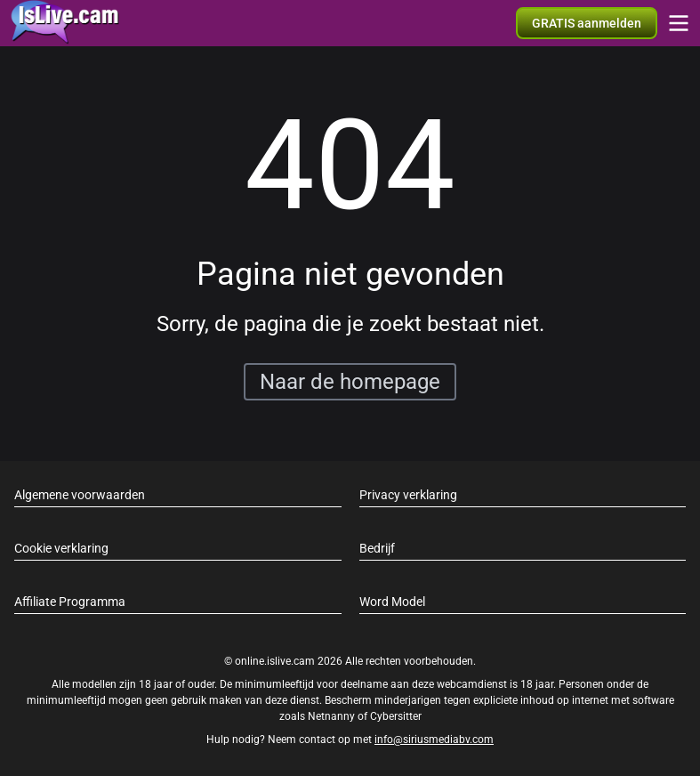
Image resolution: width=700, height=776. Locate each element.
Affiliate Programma (70, 602)
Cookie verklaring (61, 548)
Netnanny (333, 716)
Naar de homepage (350, 382)
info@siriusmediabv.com (434, 740)
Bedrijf (377, 548)
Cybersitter (396, 716)
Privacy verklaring (408, 495)
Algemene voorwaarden (80, 495)
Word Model (392, 602)
